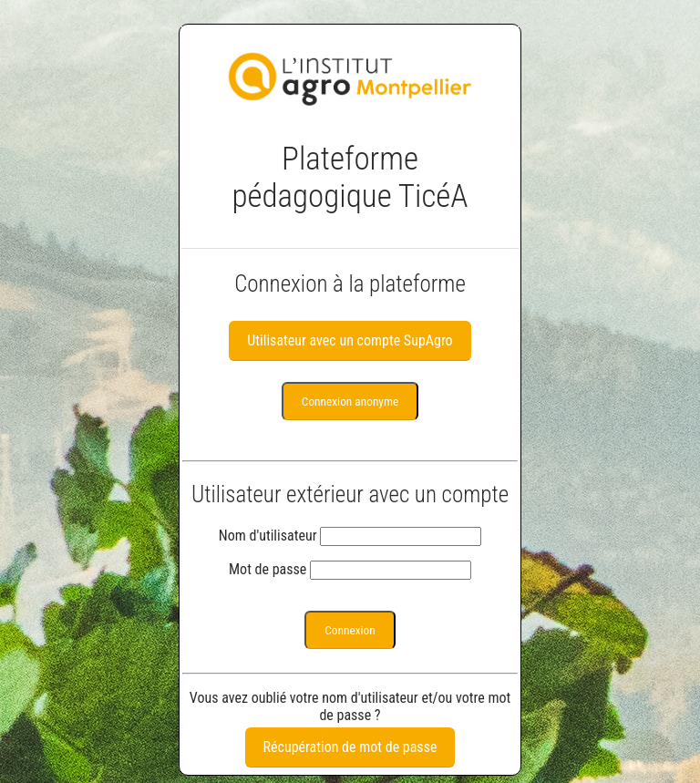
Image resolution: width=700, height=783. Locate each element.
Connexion (350, 630)
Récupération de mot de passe (350, 747)
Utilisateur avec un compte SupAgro (350, 340)
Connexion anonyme (350, 402)
